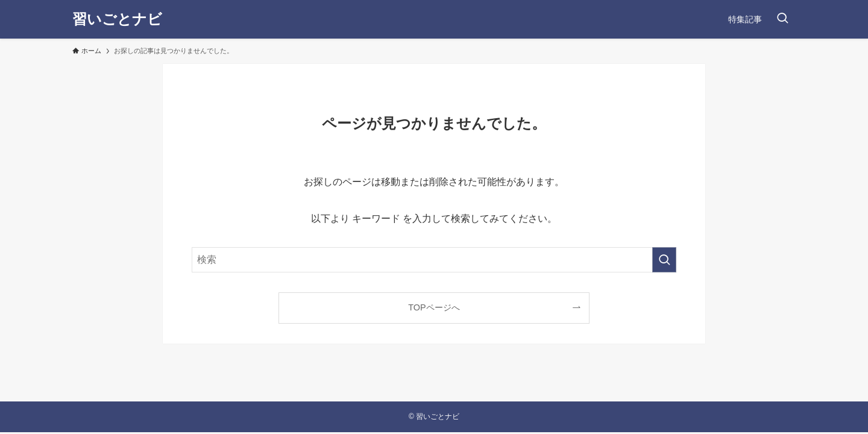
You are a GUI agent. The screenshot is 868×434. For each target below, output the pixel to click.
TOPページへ (434, 307)
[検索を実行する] (664, 260)
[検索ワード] (434, 260)
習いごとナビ (117, 19)
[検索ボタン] (782, 19)
